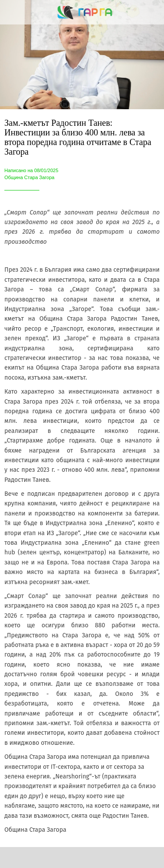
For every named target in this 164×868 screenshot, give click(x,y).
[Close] (12, 12)
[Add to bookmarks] (119, 858)
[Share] (45, 858)
